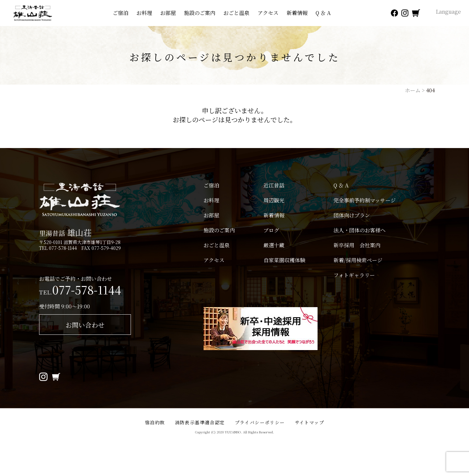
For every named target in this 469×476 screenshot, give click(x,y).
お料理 (144, 13)
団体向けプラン (352, 215)
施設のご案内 (200, 13)
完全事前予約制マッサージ (365, 200)
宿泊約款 (155, 422)
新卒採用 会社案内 (357, 245)
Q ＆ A (323, 13)
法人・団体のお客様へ (360, 230)
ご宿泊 (121, 13)
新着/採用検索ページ (358, 260)
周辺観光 (274, 200)
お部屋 (168, 13)
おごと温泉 (236, 13)
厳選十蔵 (274, 245)
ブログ (271, 230)
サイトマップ (309, 422)
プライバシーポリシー (260, 422)
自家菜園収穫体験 (284, 260)
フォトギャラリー (354, 275)
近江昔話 (274, 185)
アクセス (268, 13)
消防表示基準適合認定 (200, 422)
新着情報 (297, 13)
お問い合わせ (85, 325)
